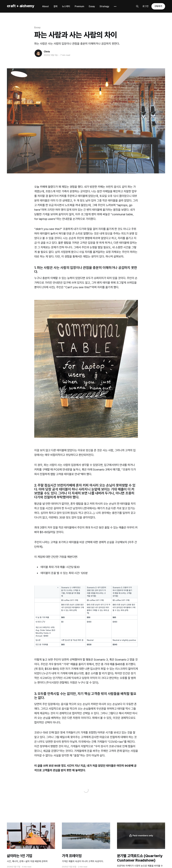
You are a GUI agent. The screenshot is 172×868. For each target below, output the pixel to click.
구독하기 (158, 6)
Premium (79, 6)
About (45, 6)
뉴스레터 (66, 6)
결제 (55, 6)
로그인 (146, 6)
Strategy (104, 6)
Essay (92, 6)
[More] (115, 6)
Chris (47, 52)
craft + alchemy (21, 6)
